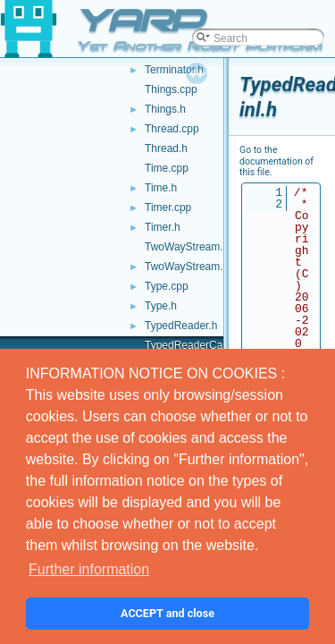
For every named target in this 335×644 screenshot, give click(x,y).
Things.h (165, 109)
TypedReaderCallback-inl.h (209, 345)
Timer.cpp (168, 208)
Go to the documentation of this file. (276, 161)
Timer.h (163, 227)
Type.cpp (167, 286)
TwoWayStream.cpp (193, 247)
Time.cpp (167, 168)
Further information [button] (89, 569)
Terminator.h (174, 70)
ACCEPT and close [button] (167, 613)
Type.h (161, 306)
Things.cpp (171, 89)
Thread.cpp (172, 129)
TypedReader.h (181, 326)
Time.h (161, 188)
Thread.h (166, 148)
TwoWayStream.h (187, 267)
